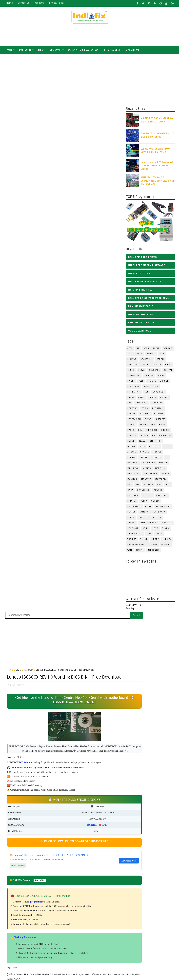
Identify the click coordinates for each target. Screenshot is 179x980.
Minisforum (151, 475)
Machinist (133, 464)
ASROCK (168, 350)
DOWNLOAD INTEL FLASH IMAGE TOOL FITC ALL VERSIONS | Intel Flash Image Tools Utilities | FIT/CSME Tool (98, 893)
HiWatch (132, 437)
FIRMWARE (157, 404)
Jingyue (157, 453)
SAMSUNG (145, 513)
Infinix (131, 448)
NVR (159, 486)
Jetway (167, 448)
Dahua (161, 377)
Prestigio (162, 497)
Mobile (165, 475)
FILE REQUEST (112, 50)
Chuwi (131, 371)
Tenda (166, 530)
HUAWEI (131, 442)
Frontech (158, 410)
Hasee (131, 431)
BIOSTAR (132, 361)
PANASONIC (143, 491)
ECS (147, 393)
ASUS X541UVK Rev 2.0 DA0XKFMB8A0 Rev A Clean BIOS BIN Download (158, 182)
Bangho (151, 355)
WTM (130, 551)
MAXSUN (163, 464)
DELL (141, 382)
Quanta (155, 502)
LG (167, 459)
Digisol (164, 382)
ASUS (130, 355)
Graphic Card (147, 426)
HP (154, 437)
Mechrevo (133, 470)
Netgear (148, 486)
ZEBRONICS (154, 551)
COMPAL (168, 371)
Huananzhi (165, 437)
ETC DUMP (55, 50)
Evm (130, 404)
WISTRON (166, 546)
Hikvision (152, 431)
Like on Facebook (102, 662)
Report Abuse (84, 961)
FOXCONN (133, 410)
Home (10, 3)
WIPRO (154, 546)
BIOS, (13, 186)
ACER (130, 350)
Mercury (160, 470)
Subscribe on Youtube (102, 669)
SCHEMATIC (160, 513)
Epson (153, 399)
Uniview (167, 540)
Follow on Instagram (102, 676)
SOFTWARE (25, 50)
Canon (160, 361)
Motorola (161, 480)
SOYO (155, 530)
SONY (145, 530)
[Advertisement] (89, 36)
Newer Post (14, 591)
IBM (151, 442)
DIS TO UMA (133, 388)
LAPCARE (144, 459)
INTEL (142, 448)
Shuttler (156, 519)
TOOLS (159, 535)
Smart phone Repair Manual (156, 524)
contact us (24, 3)
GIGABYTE (160, 421)
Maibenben (149, 464)
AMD (91, 330)
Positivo (147, 497)
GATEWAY (159, 415)
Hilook (165, 431)
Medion (147, 470)
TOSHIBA (132, 540)
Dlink (147, 388)
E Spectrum (134, 393)
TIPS (40, 50)
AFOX (146, 350)
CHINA (169, 366)
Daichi (131, 382)
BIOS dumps (26, 268)
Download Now (108, 366)
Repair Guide (163, 508)
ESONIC (164, 399)
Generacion (134, 421)
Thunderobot (135, 535)
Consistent (134, 377)
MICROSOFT (134, 475)
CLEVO (142, 371)
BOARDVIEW (147, 361)
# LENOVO (30, 490)
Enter (142, 399)
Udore (155, 540)
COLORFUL (154, 371)
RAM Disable (134, 508)
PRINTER (132, 502)
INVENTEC (154, 448)
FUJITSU (132, 415)
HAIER (162, 426)
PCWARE (158, 491)
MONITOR (132, 480)
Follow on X (102, 655)
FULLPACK (145, 415)
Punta (144, 502)
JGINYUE (132, 453)
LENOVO (157, 459)
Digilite (152, 382)
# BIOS (18, 490)
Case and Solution (138, 366)
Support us (132, 50)
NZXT (168, 486)
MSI (129, 486)
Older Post (113, 591)
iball (142, 442)
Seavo (131, 519)
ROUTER (131, 513)
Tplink (144, 540)
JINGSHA (145, 453)
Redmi (149, 508)
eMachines (159, 393)
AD (138, 350)
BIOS (162, 355)
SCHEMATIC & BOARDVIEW (83, 50)
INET (159, 442)
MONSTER (146, 480)
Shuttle (143, 519)
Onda (130, 491)
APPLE (156, 350)
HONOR (144, 437)
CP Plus (149, 377)
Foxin (145, 410)
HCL (140, 431)
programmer (36, 407)
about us (39, 3)
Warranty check (137, 546)
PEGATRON (133, 497)
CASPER (157, 366)
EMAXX (131, 399)
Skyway (132, 524)
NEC (138, 486)
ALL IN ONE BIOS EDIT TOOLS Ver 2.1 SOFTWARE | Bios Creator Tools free (108, 949)
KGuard (132, 459)
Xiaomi (140, 551)
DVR (156, 388)
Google (132, 426)
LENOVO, (20, 186)
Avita (140, 355)
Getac (148, 421)
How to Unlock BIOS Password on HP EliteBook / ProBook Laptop (157, 167)
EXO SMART (142, 404)
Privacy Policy (57, 3)
